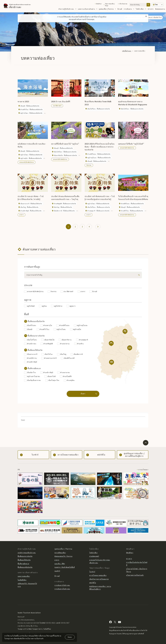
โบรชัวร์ (92, 572)
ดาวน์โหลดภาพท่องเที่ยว (98, 575)
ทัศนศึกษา (99, 4)
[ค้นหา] (148, 5)
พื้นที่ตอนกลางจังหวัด (25, 556)
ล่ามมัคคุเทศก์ (94, 556)
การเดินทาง (129, 9)
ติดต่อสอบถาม (160, 9)
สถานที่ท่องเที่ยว (60, 553)
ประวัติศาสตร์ (57, 106)
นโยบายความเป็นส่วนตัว (135, 575)
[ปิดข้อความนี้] (146, 16)
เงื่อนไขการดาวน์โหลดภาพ (99, 579)
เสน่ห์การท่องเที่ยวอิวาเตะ (27, 553)
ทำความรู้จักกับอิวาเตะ (67, 9)
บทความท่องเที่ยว (24, 576)
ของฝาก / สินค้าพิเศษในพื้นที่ (65, 567)
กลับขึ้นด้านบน (127, 51)
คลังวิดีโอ (93, 583)
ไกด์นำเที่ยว (141, 9)
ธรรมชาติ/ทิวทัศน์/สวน (27, 162)
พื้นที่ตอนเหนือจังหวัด (25, 567)
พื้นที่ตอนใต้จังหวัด (24, 560)
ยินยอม (70, 637)
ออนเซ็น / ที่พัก (60, 564)
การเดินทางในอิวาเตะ (62, 589)
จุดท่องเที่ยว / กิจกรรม (107, 9)
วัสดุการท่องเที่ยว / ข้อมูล (110, 5)
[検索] (139, 275)
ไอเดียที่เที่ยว (22, 580)
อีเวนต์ (120, 9)
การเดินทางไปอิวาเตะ (62, 585)
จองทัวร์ (57, 571)
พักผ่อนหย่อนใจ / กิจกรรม (63, 556)
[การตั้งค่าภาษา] (158, 5)
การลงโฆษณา (143, 470)
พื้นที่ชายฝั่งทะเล (23, 564)
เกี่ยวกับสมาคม (123, 4)
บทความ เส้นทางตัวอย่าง (87, 9)
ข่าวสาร (151, 9)
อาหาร (22, 215)
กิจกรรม (89, 165)
